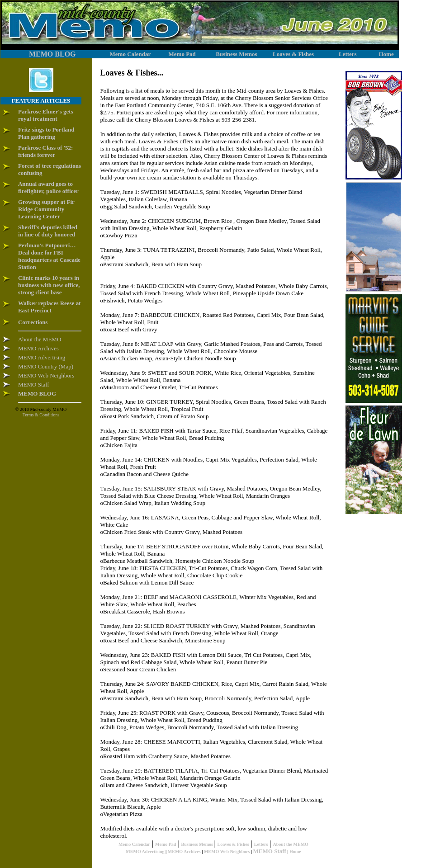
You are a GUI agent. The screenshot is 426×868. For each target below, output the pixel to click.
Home (295, 851)
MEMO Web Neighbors (227, 851)
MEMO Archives (184, 851)
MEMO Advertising (145, 851)
